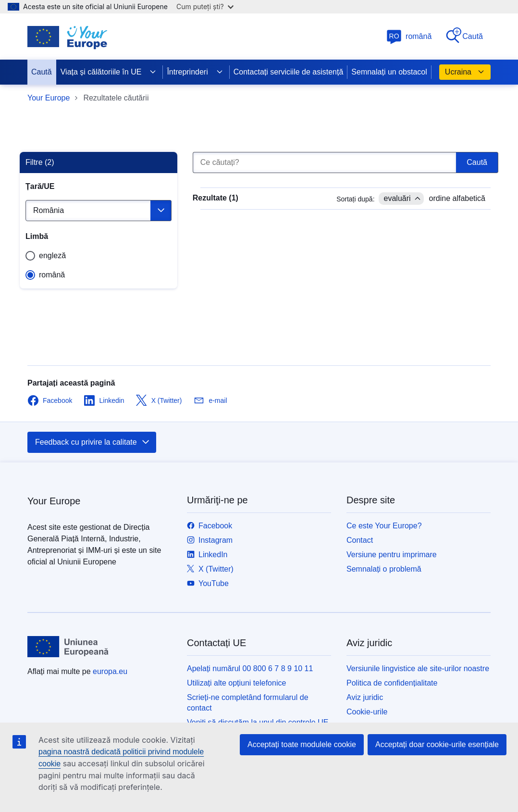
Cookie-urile (367, 712)
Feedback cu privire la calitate (93, 442)
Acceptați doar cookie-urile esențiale (437, 744)
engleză (52, 256)
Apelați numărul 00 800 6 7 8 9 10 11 (250, 668)
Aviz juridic (365, 697)
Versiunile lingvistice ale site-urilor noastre (418, 668)
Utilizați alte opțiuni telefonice (236, 683)
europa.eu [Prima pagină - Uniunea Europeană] (110, 671)
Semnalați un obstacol (389, 72)
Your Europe (49, 98)
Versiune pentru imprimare (392, 555)
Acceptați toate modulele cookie (302, 744)
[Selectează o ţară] (99, 211)
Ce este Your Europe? (384, 526)
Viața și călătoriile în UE (109, 72)
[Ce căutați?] (324, 162)
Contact (360, 540)
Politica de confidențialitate (392, 683)
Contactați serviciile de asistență (289, 72)
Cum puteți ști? (205, 6)
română (409, 36)
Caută (464, 36)
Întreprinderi (195, 72)
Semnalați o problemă (384, 569)
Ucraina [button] (465, 72)
